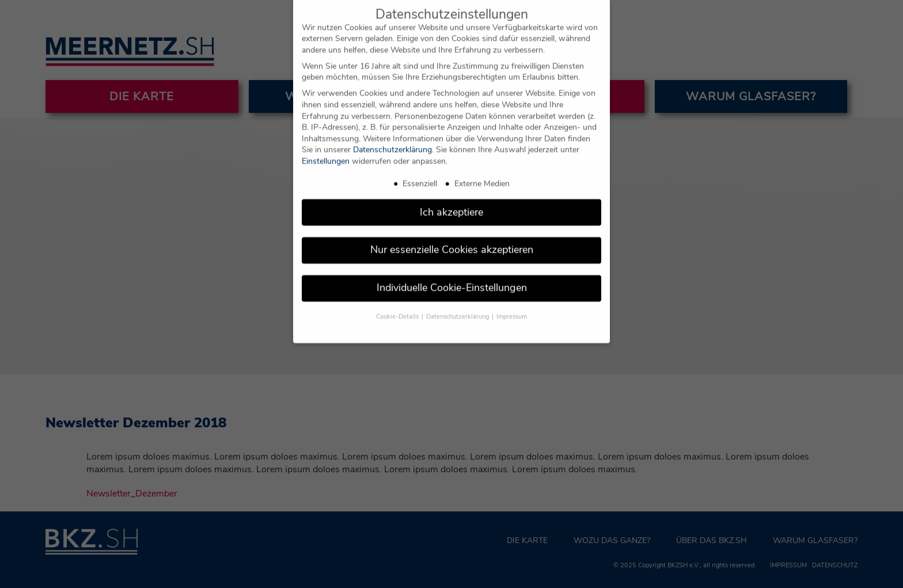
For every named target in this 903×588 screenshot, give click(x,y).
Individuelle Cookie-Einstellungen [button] (452, 278)
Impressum (512, 307)
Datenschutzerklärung (392, 140)
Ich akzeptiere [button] (451, 202)
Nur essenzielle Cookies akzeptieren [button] (452, 240)
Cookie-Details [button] (398, 307)
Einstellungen (326, 151)
